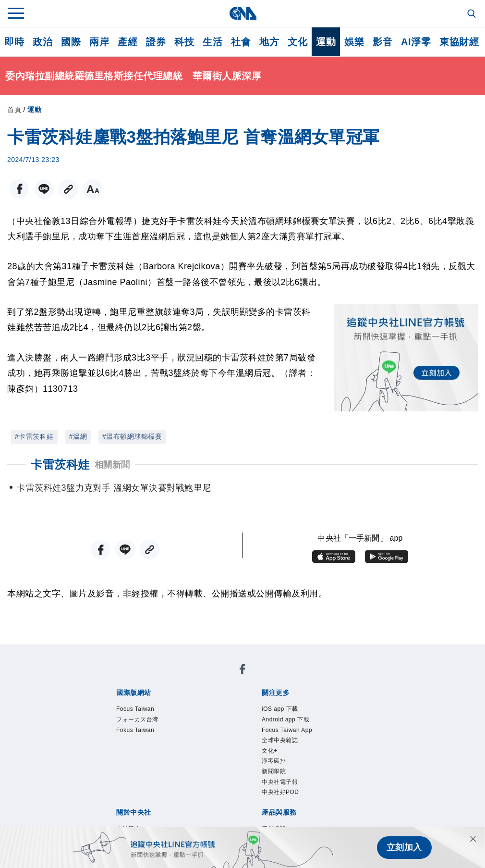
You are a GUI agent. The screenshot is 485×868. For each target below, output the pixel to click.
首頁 (14, 110)
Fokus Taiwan (135, 730)
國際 (71, 42)
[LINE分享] (44, 189)
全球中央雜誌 (280, 740)
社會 (241, 42)
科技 (184, 42)
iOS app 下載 (280, 709)
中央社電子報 (280, 782)
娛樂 (354, 42)
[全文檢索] (473, 14)
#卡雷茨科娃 (34, 436)
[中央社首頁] (243, 13)
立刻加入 (404, 847)
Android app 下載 (285, 719)
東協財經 (459, 42)
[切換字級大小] (93, 189)
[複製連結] (68, 189)
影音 (382, 42)
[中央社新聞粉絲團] (242, 671)
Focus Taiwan (135, 709)
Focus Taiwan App (287, 730)
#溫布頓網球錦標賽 (132, 436)
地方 (269, 42)
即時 (14, 42)
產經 (127, 42)
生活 (212, 42)
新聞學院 (274, 771)
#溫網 (78, 436)
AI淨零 (416, 42)
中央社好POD (280, 792)
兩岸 (99, 42)
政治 (42, 42)
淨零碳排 (274, 761)
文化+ (270, 751)
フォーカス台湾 (137, 719)
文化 (297, 42)
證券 (156, 42)
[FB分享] (19, 189)
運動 (326, 42)
